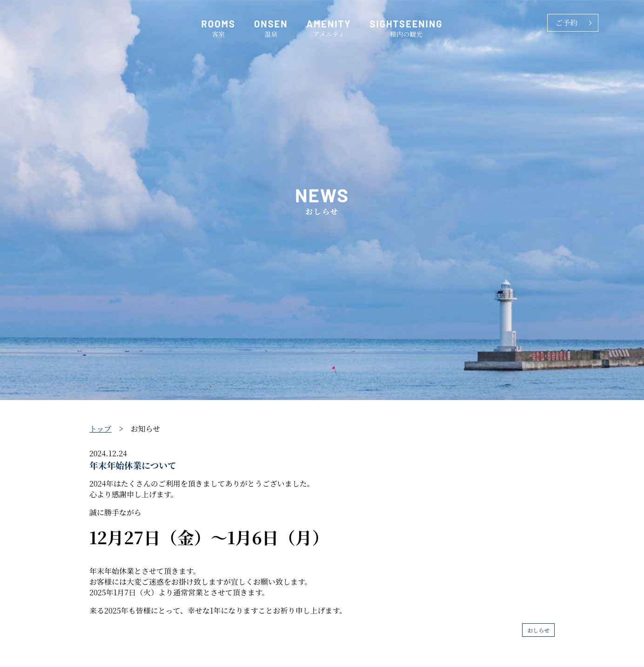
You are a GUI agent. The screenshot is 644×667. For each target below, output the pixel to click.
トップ (101, 429)
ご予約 (566, 23)
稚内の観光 (406, 28)
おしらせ (538, 630)
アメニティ (329, 28)
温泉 (271, 28)
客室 (218, 28)
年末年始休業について (133, 465)
